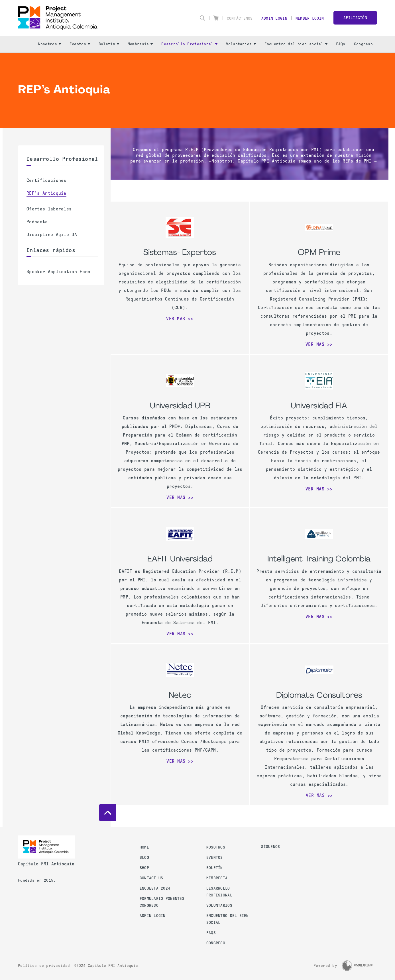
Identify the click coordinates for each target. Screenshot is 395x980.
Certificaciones (46, 180)
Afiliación (355, 18)
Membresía (140, 44)
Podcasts (37, 222)
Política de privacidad (44, 966)
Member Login (310, 18)
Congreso (363, 44)
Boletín (109, 44)
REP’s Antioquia (46, 193)
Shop (144, 868)
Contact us (151, 878)
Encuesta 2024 (155, 888)
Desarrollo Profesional (189, 44)
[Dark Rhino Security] (357, 966)
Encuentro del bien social (296, 44)
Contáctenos (240, 18)
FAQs (341, 44)
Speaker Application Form (58, 272)
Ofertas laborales (49, 209)
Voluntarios (241, 44)
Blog (144, 858)
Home (144, 847)
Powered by (325, 966)
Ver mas (176, 319)
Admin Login (274, 18)
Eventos (80, 44)
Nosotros (50, 44)
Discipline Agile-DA (52, 235)
